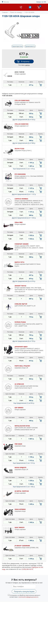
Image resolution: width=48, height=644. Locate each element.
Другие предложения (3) (24, 194)
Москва (6, 2)
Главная (5, 12)
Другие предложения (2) (24, 143)
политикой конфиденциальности (28, 597)
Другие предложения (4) (24, 120)
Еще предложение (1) (24, 169)
